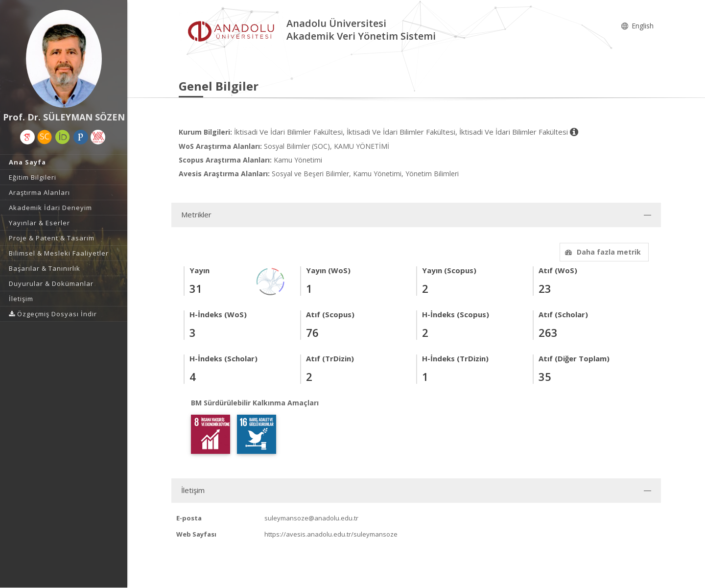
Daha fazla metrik (602, 252)
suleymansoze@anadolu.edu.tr (311, 518)
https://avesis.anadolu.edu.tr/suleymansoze (331, 534)
